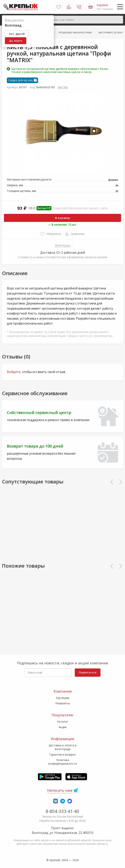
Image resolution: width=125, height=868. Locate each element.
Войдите (14, 372)
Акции (63, 727)
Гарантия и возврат (63, 754)
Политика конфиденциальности (62, 762)
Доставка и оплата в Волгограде (63, 747)
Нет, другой (17, 34)
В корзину (63, 218)
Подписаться (88, 672)
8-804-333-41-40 (62, 811)
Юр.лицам (63, 698)
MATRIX (63, 87)
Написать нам (60, 790)
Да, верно (16, 41)
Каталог (63, 722)
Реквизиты (62, 703)
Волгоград (63, 245)
